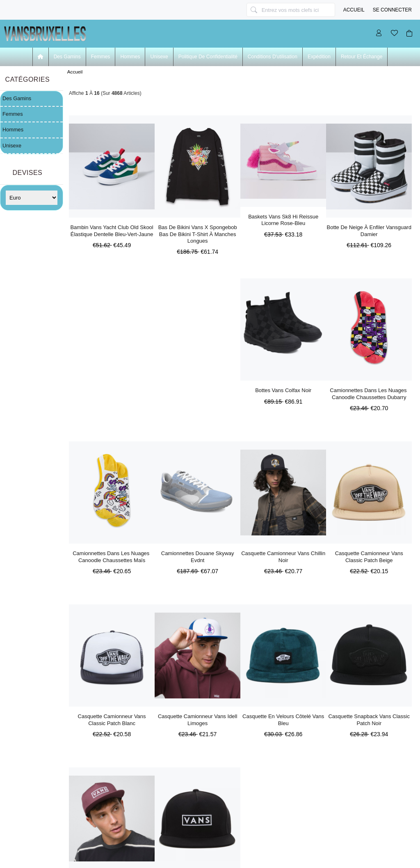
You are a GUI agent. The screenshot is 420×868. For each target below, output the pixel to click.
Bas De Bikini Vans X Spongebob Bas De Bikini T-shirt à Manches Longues (198, 234)
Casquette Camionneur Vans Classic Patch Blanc (112, 720)
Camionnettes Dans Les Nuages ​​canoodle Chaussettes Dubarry (369, 394)
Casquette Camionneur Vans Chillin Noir (283, 557)
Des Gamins (67, 57)
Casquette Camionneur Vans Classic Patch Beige (369, 557)
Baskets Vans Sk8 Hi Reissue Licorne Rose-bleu (283, 220)
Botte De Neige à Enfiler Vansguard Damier (369, 231)
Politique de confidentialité (208, 57)
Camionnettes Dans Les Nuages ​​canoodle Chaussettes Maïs (112, 557)
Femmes (101, 57)
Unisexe (159, 57)
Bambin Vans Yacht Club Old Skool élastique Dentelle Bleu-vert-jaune (112, 231)
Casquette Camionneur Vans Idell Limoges (197, 720)
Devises (28, 173)
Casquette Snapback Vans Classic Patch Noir (369, 720)
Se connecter (392, 10)
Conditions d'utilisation (273, 57)
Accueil (354, 10)
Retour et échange (362, 57)
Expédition (319, 57)
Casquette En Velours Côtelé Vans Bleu (283, 720)
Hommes (130, 57)
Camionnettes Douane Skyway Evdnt (198, 557)
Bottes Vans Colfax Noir (283, 390)
